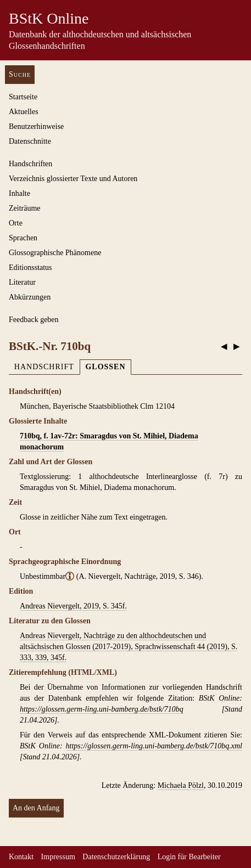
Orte (16, 223)
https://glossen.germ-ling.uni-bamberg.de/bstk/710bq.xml (154, 746)
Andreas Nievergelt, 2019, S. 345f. (73, 606)
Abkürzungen (30, 297)
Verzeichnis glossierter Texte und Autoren (73, 179)
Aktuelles (24, 112)
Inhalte (19, 193)
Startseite (23, 97)
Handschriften (30, 164)
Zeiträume (25, 208)
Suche (20, 74)
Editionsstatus (30, 267)
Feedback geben (34, 320)
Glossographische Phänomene (55, 253)
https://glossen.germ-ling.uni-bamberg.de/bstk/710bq (102, 709)
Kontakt (21, 857)
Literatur (22, 282)
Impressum (58, 857)
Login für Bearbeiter (189, 857)
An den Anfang (36, 808)
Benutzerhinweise (36, 126)
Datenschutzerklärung (116, 857)
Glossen (105, 367)
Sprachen (23, 238)
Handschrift (44, 367)
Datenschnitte (30, 141)
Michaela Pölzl (181, 785)
